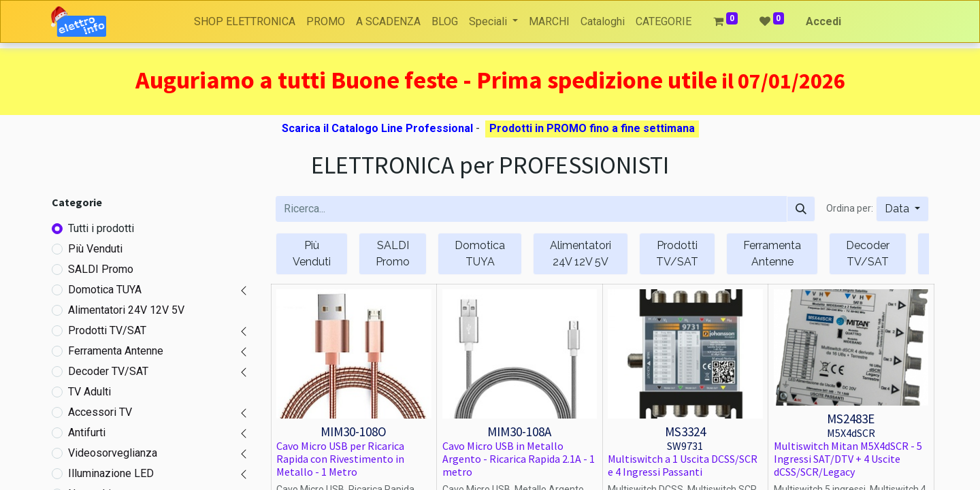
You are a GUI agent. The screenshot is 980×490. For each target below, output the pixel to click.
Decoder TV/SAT (108, 371)
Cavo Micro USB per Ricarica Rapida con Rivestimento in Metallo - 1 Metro (340, 459)
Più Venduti (95, 249)
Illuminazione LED (111, 473)
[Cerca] (801, 209)
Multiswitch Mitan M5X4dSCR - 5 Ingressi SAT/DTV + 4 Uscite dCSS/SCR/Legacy (848, 459)
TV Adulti (89, 392)
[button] (902, 209)
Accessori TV (100, 412)
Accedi (823, 21)
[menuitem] (245, 22)
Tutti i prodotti (101, 228)
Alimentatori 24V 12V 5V (126, 310)
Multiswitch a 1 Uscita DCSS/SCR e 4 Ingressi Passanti (683, 465)
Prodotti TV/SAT (107, 330)
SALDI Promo (101, 269)
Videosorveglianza (113, 453)
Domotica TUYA (105, 290)
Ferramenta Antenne (116, 351)
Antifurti (87, 432)
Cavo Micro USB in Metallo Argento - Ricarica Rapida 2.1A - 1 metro (519, 459)
